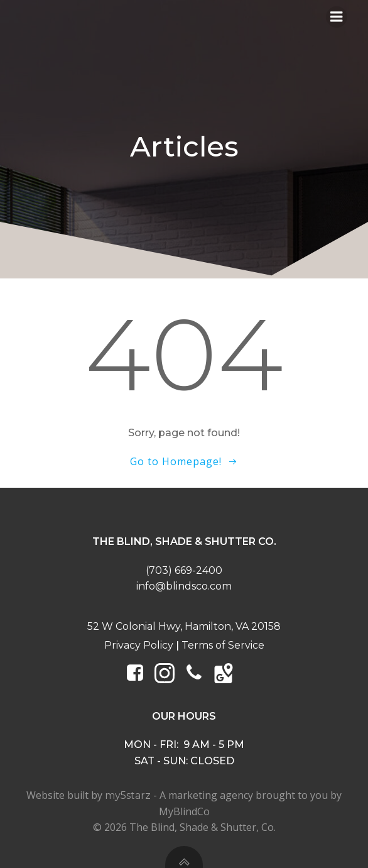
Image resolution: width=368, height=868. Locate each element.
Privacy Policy (139, 645)
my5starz (128, 795)
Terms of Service (223, 645)
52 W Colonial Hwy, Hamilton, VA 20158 (184, 626)
